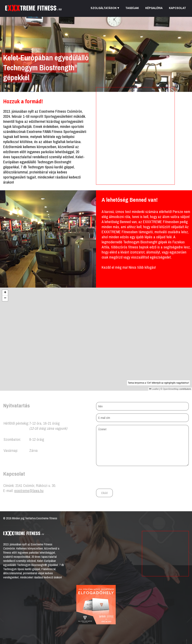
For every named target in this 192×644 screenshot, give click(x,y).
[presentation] (124, 477)
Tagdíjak (132, 8)
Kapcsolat (177, 8)
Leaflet (154, 389)
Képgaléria (154, 8)
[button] (96, 335)
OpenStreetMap (171, 389)
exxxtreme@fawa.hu (29, 491)
